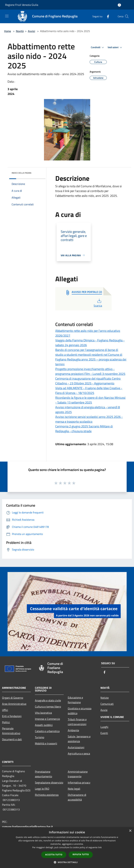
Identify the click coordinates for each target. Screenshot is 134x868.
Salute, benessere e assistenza (79, 739)
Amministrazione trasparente (78, 774)
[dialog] (67, 848)
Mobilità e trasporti (46, 743)
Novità (20, 31)
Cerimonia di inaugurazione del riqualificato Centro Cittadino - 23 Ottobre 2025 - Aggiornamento (88, 381)
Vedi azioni (115, 47)
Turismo (40, 737)
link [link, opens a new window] (100, 847)
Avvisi (31, 31)
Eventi (104, 733)
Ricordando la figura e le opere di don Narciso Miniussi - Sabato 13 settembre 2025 (90, 400)
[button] (67, 862)
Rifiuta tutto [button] (81, 854)
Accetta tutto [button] (54, 855)
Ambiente (73, 730)
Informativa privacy (79, 782)
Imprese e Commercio (47, 719)
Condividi (98, 47)
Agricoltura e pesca (79, 753)
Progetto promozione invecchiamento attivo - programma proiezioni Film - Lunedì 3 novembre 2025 (90, 371)
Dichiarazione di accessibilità (77, 797)
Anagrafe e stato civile (48, 700)
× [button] (130, 831)
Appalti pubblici (44, 725)
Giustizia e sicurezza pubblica (80, 711)
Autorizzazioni (76, 747)
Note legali (74, 789)
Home (8, 31)
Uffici (5, 710)
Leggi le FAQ (42, 789)
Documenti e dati (12, 739)
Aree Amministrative (14, 704)
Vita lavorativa (43, 713)
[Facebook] (107, 16)
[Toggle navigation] (7, 16)
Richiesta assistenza (47, 795)
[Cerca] (127, 16)
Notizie (105, 698)
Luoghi (104, 727)
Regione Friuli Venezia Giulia (22, 5)
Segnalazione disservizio (49, 782)
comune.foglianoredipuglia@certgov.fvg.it (27, 827)
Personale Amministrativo (11, 731)
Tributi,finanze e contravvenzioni (77, 722)
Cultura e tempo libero (48, 707)
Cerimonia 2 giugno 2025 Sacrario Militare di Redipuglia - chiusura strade (84, 429)
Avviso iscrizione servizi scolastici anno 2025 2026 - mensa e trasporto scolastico (89, 419)
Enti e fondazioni (12, 716)
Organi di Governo (13, 698)
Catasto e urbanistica (47, 731)
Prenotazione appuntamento (43, 774)
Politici (6, 722)
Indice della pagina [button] (21, 173)
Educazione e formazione (75, 700)
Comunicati (107, 704)
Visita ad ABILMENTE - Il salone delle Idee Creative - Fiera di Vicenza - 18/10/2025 (89, 390)
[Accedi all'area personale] (119, 5)
